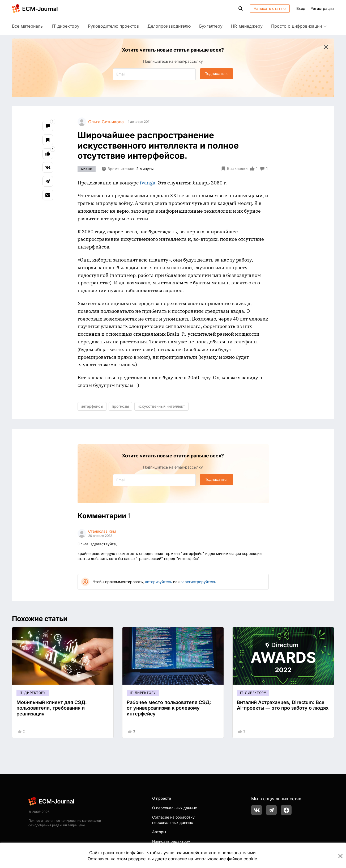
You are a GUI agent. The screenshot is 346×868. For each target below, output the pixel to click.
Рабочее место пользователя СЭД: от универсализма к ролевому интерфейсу (169, 708)
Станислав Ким (102, 531)
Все (28, 26)
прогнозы (120, 406)
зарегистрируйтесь (198, 582)
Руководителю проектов (113, 26)
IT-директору (66, 26)
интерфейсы (92, 406)
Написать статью (270, 8)
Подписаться (217, 73)
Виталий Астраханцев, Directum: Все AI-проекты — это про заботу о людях (283, 705)
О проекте (162, 798)
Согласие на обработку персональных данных (173, 820)
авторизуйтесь (159, 582)
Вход (301, 8)
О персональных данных (175, 808)
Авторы (159, 832)
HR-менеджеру (247, 26)
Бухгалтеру (211, 26)
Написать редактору (171, 841)
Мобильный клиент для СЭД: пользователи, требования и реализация (52, 708)
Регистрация (322, 8)
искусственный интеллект (161, 406)
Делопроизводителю (169, 26)
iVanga (148, 183)
